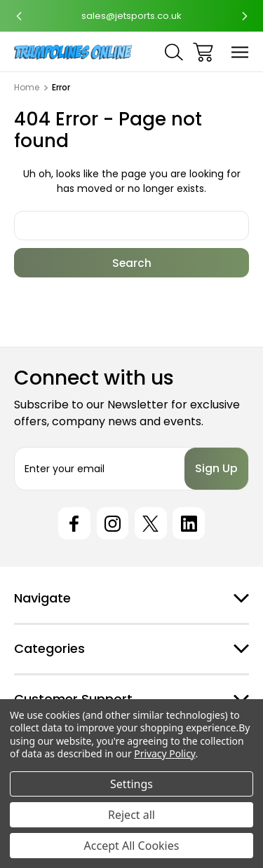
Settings (131, 784)
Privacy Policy (164, 753)
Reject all (131, 815)
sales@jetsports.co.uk (131, 16)
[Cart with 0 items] (203, 52)
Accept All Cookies (132, 846)
